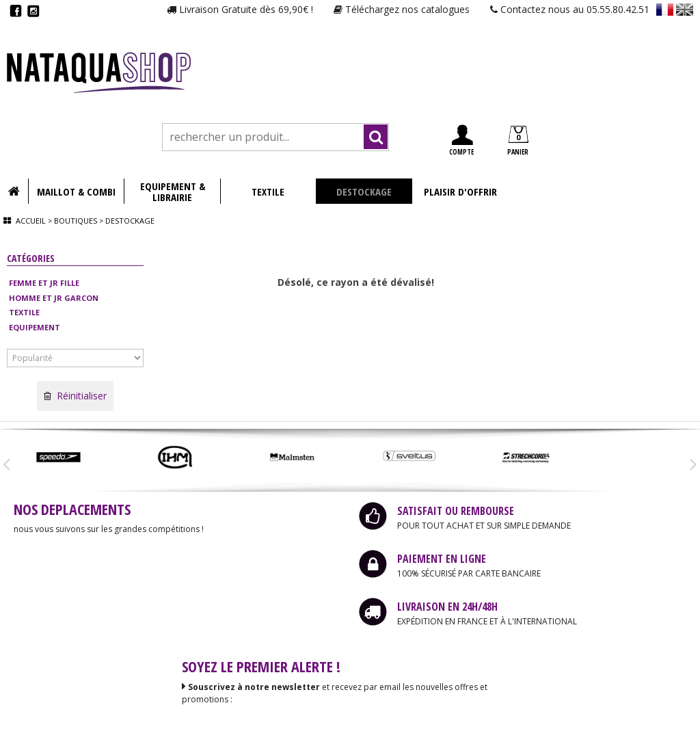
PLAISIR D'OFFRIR (460, 191)
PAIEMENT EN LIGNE (442, 559)
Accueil (31, 221)
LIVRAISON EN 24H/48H (447, 607)
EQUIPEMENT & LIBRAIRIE (173, 191)
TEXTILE (268, 191)
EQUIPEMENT (35, 327)
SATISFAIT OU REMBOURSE (456, 511)
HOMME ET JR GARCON (54, 298)
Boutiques (76, 221)
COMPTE (461, 141)
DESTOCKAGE (364, 191)
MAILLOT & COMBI (76, 191)
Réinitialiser (75, 396)
